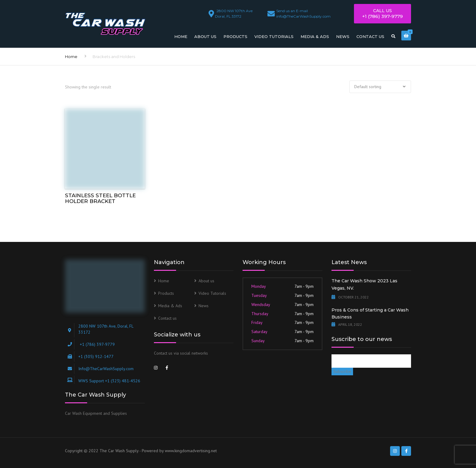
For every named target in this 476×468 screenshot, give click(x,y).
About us (205, 36)
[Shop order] (380, 87)
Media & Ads (315, 36)
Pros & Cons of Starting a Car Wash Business (370, 314)
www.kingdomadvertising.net (191, 451)
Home (181, 36)
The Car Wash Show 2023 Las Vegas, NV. (364, 284)
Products (235, 36)
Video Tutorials (274, 36)
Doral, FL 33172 (235, 13)
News (343, 36)
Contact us (370, 36)
